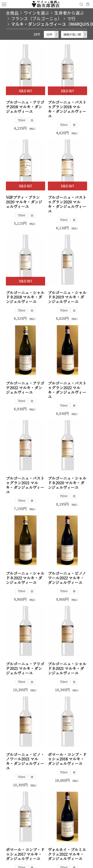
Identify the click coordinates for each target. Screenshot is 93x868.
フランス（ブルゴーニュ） (36, 18)
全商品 (12, 13)
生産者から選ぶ (69, 13)
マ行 (71, 18)
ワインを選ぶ (36, 13)
